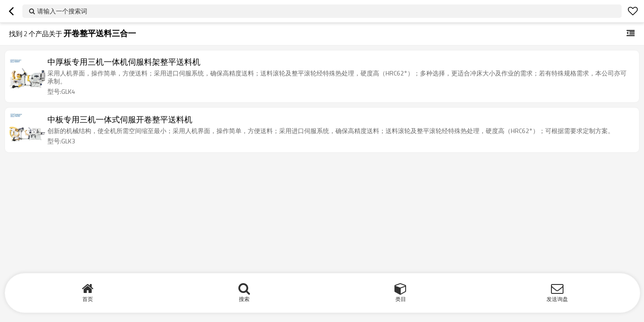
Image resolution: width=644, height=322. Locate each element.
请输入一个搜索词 (62, 11)
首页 (88, 299)
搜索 (244, 299)
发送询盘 (557, 299)
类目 (401, 299)
